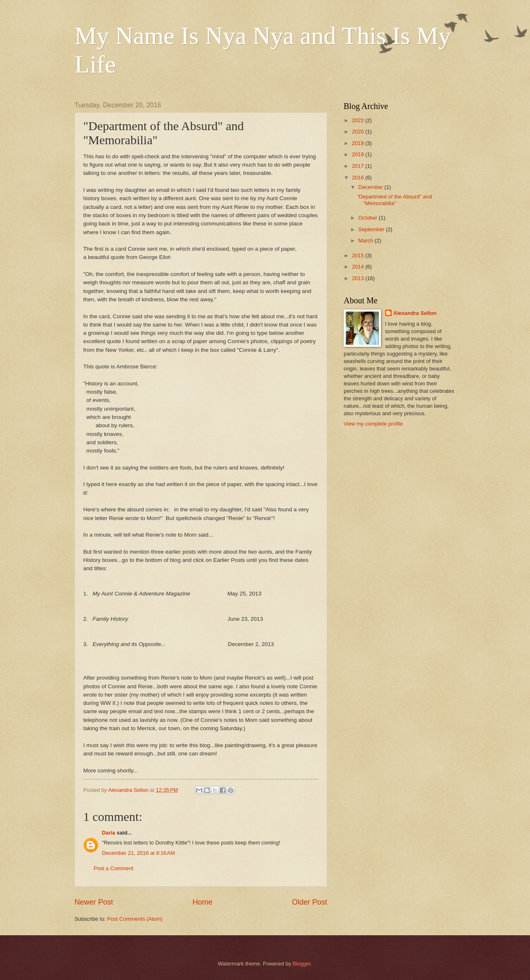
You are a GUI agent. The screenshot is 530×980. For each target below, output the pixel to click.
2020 (359, 132)
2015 (359, 255)
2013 (359, 278)
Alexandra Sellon (415, 313)
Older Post (310, 902)
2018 (359, 154)
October (368, 218)
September (372, 229)
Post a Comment (113, 868)
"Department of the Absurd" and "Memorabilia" (394, 200)
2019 (359, 143)
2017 (359, 166)
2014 (359, 267)
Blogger (302, 964)
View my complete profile (373, 424)
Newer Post (94, 902)
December (371, 187)
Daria (108, 833)
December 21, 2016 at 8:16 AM (138, 853)
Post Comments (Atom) (135, 919)
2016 (359, 178)
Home (202, 902)
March (366, 241)
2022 (359, 120)
